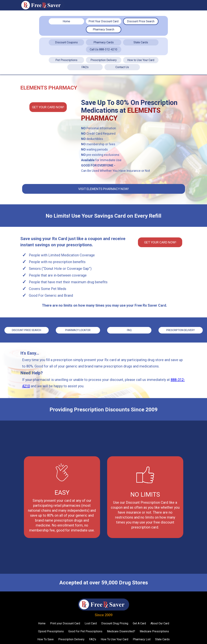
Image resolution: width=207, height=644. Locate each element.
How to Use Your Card (141, 60)
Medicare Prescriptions (154, 631)
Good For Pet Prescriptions (85, 631)
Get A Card (139, 623)
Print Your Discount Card (103, 21)
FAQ (129, 330)
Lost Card (91, 623)
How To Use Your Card (114, 639)
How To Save (46, 639)
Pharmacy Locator (78, 330)
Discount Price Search (141, 21)
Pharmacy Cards (104, 42)
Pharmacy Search (103, 29)
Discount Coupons (66, 42)
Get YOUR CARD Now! (48, 107)
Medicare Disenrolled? (121, 631)
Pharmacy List (142, 639)
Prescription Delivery (104, 60)
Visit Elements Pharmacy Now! (103, 189)
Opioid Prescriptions (51, 631)
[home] (42, 5)
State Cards (141, 42)
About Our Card (160, 623)
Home (66, 21)
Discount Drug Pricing (115, 623)
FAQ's (85, 67)
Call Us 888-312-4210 (103, 49)
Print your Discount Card (65, 623)
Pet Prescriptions (66, 60)
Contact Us (122, 67)
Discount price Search (26, 330)
